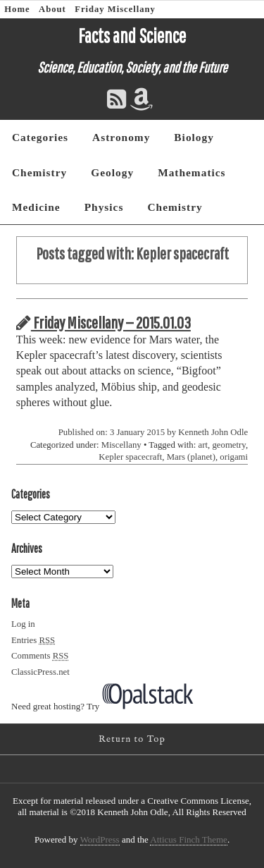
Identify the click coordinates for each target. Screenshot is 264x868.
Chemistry (39, 172)
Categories (40, 137)
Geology (112, 172)
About (52, 9)
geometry (229, 445)
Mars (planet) (191, 457)
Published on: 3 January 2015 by (119, 432)
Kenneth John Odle (213, 432)
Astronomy (121, 137)
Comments (40, 656)
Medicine (36, 207)
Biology (194, 137)
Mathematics (191, 172)
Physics (104, 207)
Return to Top (132, 739)
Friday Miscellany (115, 9)
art (203, 445)
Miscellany (121, 445)
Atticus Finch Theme (189, 839)
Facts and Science (132, 36)
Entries (33, 640)
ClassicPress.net (40, 672)
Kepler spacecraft (130, 457)
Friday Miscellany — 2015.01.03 (103, 322)
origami (234, 457)
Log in (23, 624)
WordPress (100, 839)
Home (17, 9)
